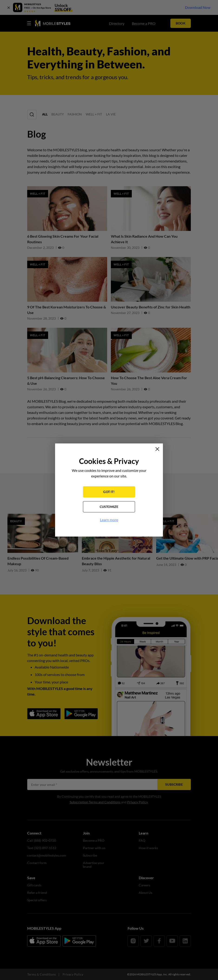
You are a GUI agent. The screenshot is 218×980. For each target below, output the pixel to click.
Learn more (109, 520)
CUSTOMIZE (109, 507)
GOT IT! (109, 492)
